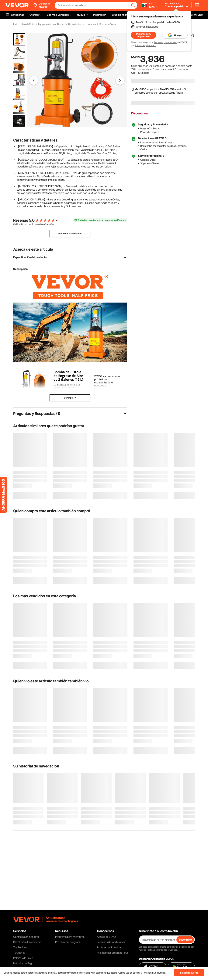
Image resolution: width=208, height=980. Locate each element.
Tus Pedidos (20, 947)
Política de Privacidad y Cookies (162, 950)
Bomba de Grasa (108, 24)
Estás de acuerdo (189, 973)
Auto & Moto (28, 24)
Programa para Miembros (70, 937)
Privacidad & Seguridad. (154, 973)
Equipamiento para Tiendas (51, 24)
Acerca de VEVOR (107, 937)
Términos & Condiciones (111, 942)
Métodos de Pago (23, 963)
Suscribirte (185, 940)
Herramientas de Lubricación (82, 24)
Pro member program (68, 942)
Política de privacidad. (145, 45)
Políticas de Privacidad (110, 947)
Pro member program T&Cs (113, 953)
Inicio (16, 24)
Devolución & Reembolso (27, 942)
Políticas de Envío (23, 958)
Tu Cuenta (19, 953)
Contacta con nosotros (26, 937)
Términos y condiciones (165, 42)
